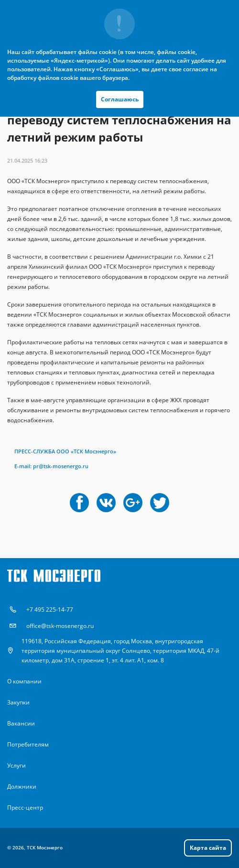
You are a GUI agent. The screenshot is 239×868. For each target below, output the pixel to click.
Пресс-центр (25, 808)
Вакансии (21, 723)
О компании (24, 681)
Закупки (18, 702)
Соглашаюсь (120, 99)
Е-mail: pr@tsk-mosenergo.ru (51, 466)
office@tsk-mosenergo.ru (60, 626)
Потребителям (28, 744)
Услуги (16, 765)
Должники (22, 786)
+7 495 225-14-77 (50, 610)
